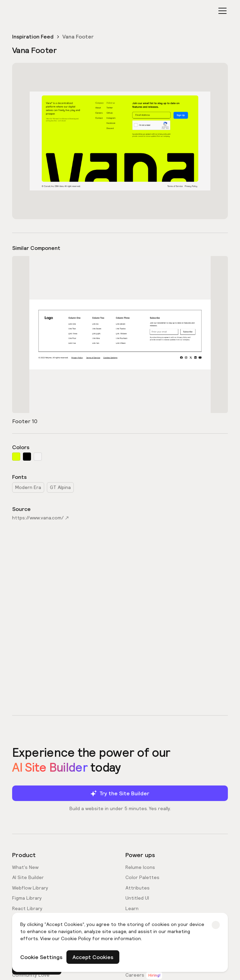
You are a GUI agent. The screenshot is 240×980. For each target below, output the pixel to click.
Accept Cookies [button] (93, 957)
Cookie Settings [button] (41, 957)
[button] (221, 11)
